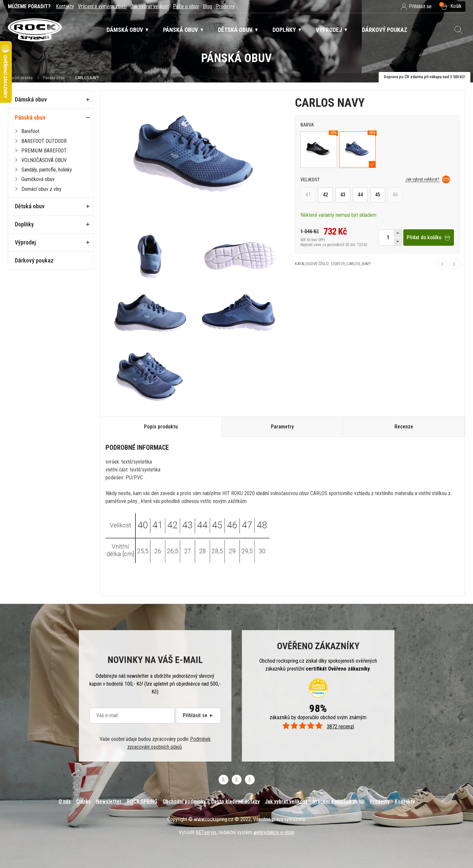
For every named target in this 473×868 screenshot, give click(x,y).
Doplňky (24, 224)
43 (343, 195)
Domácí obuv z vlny (41, 189)
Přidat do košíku (429, 238)
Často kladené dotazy (235, 801)
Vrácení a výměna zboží (102, 6)
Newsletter (109, 801)
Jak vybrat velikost (150, 6)
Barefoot (30, 131)
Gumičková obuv (38, 179)
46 (395, 195)
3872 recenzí (318, 727)
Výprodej (25, 242)
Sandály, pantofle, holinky (47, 170)
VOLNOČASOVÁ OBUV (44, 160)
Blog (207, 6)
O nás (65, 801)
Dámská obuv (31, 99)
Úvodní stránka (20, 78)
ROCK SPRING (142, 801)
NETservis (206, 832)
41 (308, 195)
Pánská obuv (54, 78)
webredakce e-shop (274, 832)
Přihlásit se (198, 715)
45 (378, 195)
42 (325, 195)
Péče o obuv (186, 6)
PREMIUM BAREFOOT (44, 151)
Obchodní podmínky (184, 801)
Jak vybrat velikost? (428, 180)
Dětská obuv (30, 206)
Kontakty (65, 6)
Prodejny (225, 6)
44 (360, 195)
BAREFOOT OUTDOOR (44, 141)
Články (83, 801)
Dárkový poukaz (34, 260)
